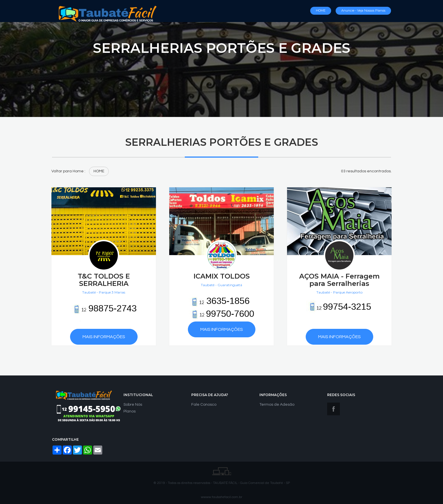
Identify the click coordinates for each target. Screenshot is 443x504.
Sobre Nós (133, 405)
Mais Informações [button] (104, 337)
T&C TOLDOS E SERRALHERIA (104, 280)
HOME (321, 10)
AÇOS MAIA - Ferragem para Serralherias (339, 280)
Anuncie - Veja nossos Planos (363, 10)
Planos (130, 411)
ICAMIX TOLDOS (222, 276)
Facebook (334, 409)
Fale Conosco (204, 405)
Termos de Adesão (277, 405)
